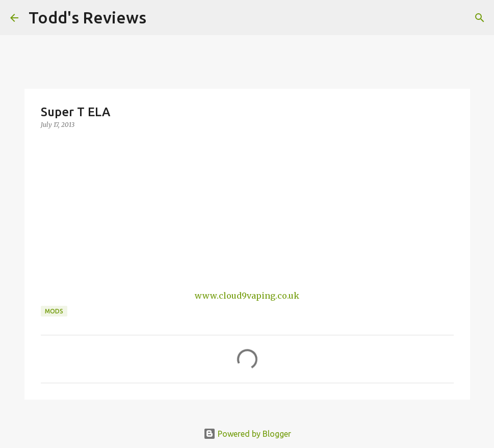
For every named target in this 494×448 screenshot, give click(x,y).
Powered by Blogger (247, 434)
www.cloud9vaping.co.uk (247, 296)
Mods (54, 311)
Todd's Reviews (87, 17)
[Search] (161, 18)
